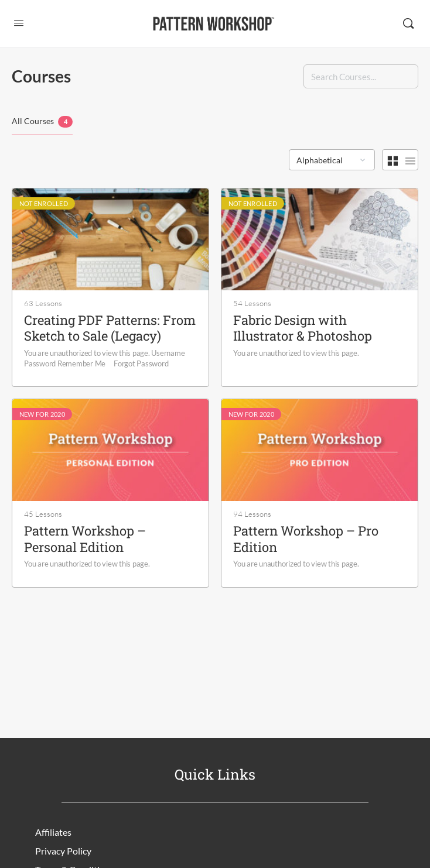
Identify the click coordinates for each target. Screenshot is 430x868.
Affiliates (53, 832)
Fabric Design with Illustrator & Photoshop (303, 328)
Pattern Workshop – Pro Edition (306, 539)
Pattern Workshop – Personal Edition (85, 539)
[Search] (408, 23)
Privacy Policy (63, 851)
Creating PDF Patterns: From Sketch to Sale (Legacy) (110, 328)
